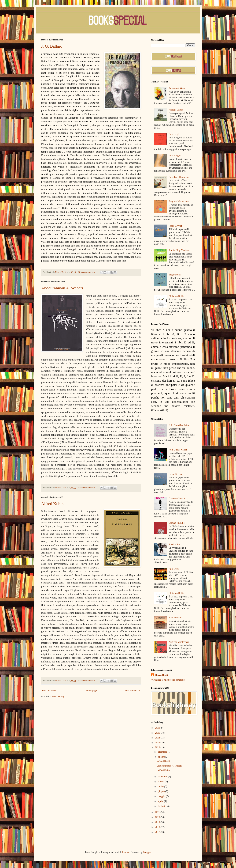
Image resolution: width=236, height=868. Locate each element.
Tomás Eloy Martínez (179, 250)
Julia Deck (174, 569)
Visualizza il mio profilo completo (168, 680)
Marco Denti (161, 675)
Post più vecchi (132, 691)
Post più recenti (50, 691)
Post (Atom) (58, 697)
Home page (91, 691)
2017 (158, 832)
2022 (158, 747)
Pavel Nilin (174, 545)
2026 (158, 728)
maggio (162, 796)
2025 (158, 733)
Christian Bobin (176, 296)
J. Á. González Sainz (179, 425)
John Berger (175, 134)
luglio (161, 786)
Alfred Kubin (52, 504)
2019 (158, 822)
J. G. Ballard (52, 46)
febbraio (162, 806)
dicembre (163, 752)
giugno (161, 791)
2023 (158, 743)
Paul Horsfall (175, 618)
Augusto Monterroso (179, 201)
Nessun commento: (87, 272)
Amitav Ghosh (176, 110)
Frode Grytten (176, 226)
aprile (161, 801)
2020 (158, 817)
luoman (126, 852)
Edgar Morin (175, 275)
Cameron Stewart (177, 499)
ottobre (162, 757)
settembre (163, 777)
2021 (158, 812)
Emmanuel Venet (177, 88)
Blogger (147, 852)
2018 (158, 827)
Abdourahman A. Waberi (62, 288)
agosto (161, 782)
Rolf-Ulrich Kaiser (178, 450)
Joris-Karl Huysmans (179, 177)
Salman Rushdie (177, 523)
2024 (158, 738)
